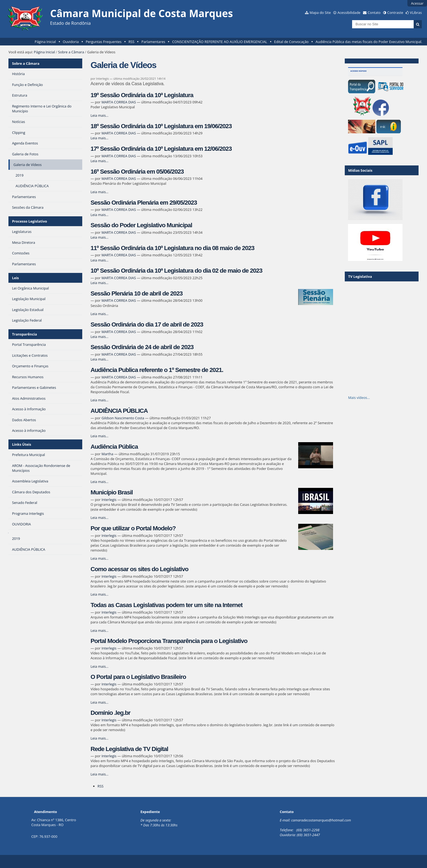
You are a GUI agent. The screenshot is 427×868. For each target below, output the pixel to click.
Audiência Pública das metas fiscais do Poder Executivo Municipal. (369, 42)
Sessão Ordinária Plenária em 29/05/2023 (144, 203)
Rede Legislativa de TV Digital (129, 749)
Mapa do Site (320, 13)
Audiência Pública (114, 447)
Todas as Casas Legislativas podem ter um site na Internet (166, 605)
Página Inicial (45, 42)
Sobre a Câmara (71, 52)
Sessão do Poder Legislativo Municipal (141, 225)
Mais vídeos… (359, 398)
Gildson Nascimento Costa (123, 418)
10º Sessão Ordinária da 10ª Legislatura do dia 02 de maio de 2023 (176, 271)
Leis (15, 278)
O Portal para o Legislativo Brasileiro (138, 677)
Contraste (395, 13)
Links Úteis (22, 444)
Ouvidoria (71, 42)
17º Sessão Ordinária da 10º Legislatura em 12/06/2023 (161, 149)
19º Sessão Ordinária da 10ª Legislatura (142, 95)
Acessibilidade (349, 13)
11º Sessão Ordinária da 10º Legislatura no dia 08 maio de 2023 (172, 248)
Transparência (25, 334)
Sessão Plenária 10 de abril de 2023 (136, 293)
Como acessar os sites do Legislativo (139, 569)
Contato (374, 13)
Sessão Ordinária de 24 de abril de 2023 (142, 347)
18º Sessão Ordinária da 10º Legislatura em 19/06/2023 (161, 126)
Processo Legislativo (29, 221)
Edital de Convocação (292, 42)
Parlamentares (153, 42)
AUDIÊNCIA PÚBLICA (119, 411)
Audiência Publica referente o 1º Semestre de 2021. (157, 370)
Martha (107, 454)
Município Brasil (112, 492)
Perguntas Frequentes (104, 42)
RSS (132, 42)
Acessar (417, 3)
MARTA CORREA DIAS (119, 102)
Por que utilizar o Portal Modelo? (133, 528)
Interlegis (109, 500)
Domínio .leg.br (110, 713)
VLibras (416, 13)
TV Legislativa (360, 276)
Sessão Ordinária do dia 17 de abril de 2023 (147, 324)
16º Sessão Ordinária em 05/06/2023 (137, 172)
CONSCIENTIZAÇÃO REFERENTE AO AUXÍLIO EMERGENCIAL (220, 42)
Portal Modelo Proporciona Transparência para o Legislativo (169, 641)
